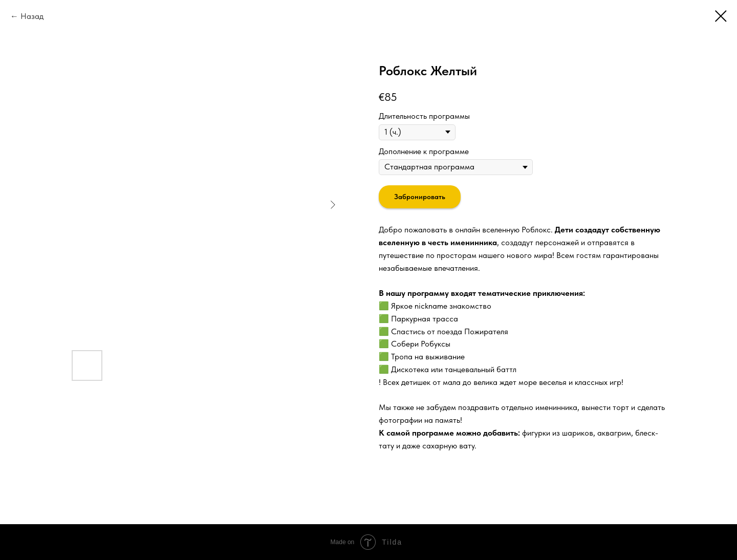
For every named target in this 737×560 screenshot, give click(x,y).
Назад (32, 16)
